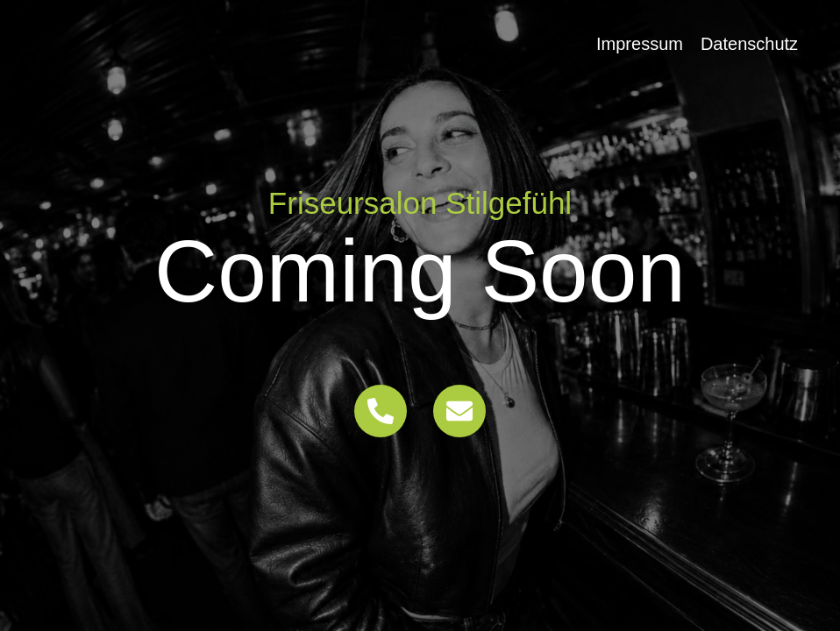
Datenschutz (749, 44)
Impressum (640, 44)
